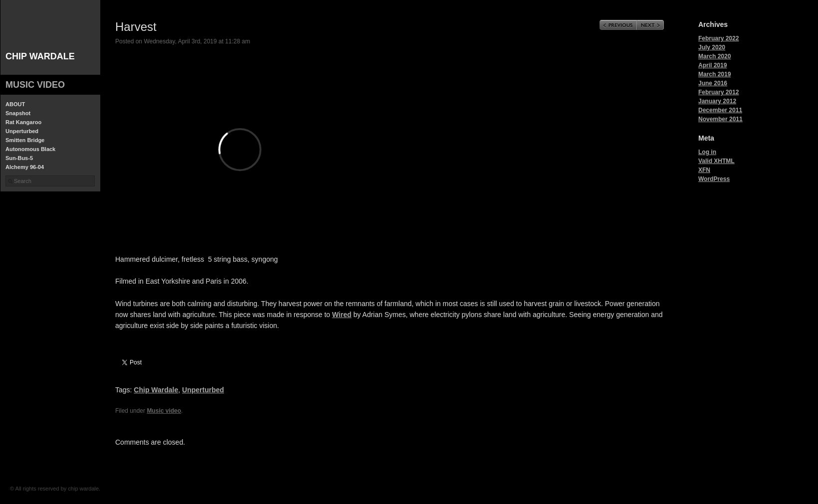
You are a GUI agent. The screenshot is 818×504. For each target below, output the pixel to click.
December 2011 (720, 110)
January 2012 (717, 101)
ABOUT (15, 104)
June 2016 (713, 83)
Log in (707, 152)
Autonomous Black (30, 149)
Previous (618, 25)
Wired (342, 315)
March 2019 (715, 74)
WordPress (714, 179)
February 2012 (718, 92)
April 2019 (713, 65)
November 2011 (720, 119)
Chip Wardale (156, 390)
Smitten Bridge (25, 140)
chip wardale (40, 56)
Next (650, 25)
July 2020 (712, 47)
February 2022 (718, 38)
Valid (716, 161)
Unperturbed (22, 131)
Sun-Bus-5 (19, 158)
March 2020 (715, 56)
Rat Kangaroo (23, 122)
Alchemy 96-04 (25, 167)
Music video (35, 85)
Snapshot (18, 113)
